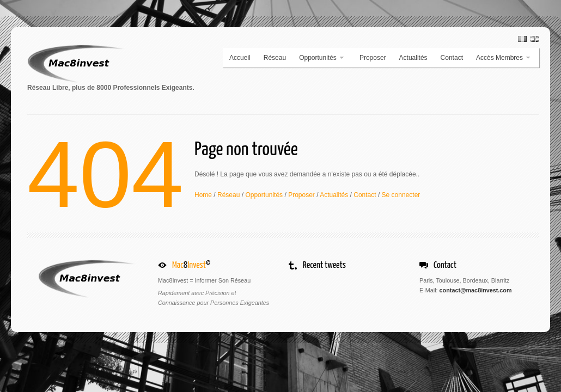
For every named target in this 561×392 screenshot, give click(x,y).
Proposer (373, 58)
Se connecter (401, 195)
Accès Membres (500, 58)
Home (203, 195)
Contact (452, 58)
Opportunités (319, 58)
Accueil (240, 58)
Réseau (275, 58)
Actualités (413, 58)
